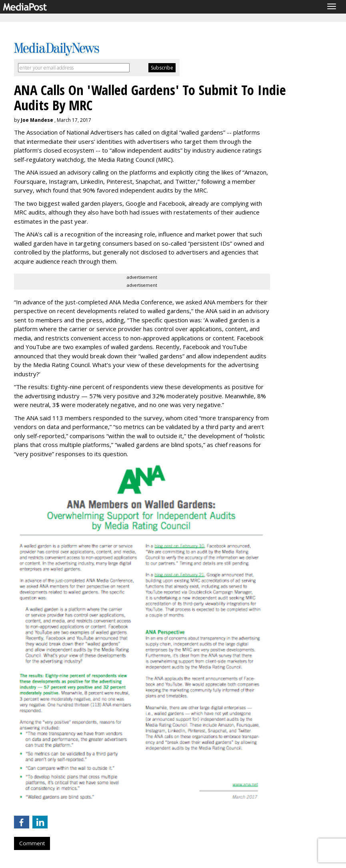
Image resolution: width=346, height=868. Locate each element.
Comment (32, 843)
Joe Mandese (37, 120)
